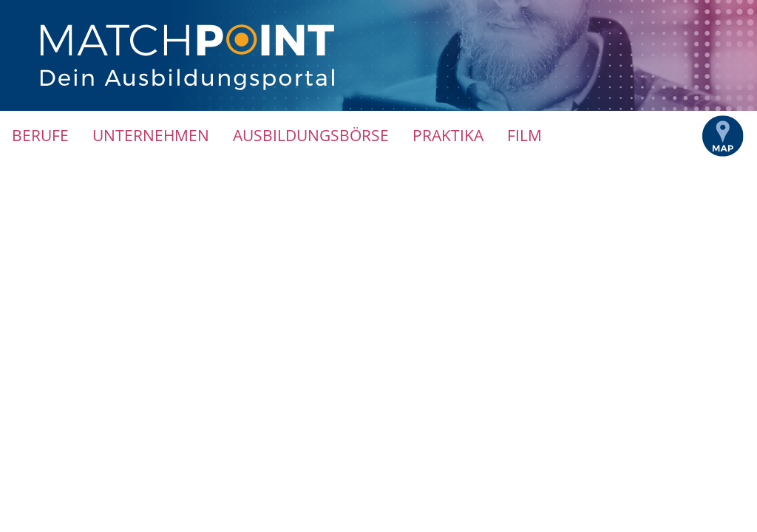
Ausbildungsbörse (311, 135)
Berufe (40, 135)
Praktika (448, 135)
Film (525, 135)
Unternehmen (151, 135)
